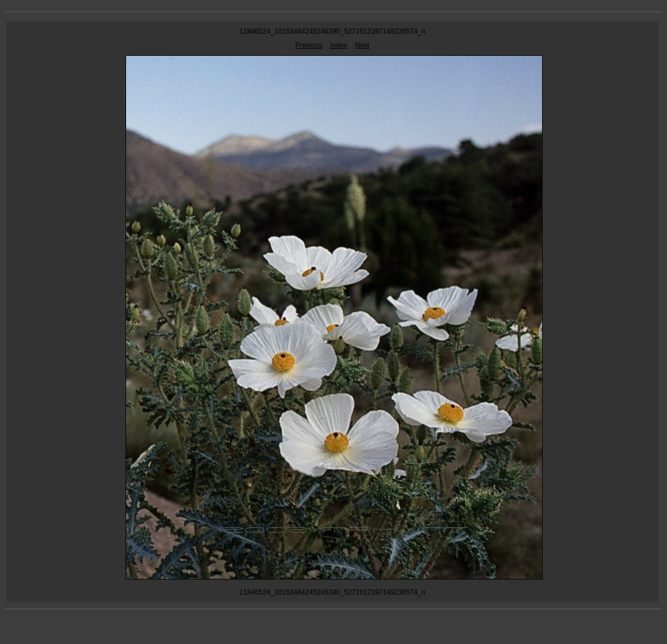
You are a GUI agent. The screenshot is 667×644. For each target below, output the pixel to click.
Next (362, 45)
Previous (309, 45)
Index (338, 45)
